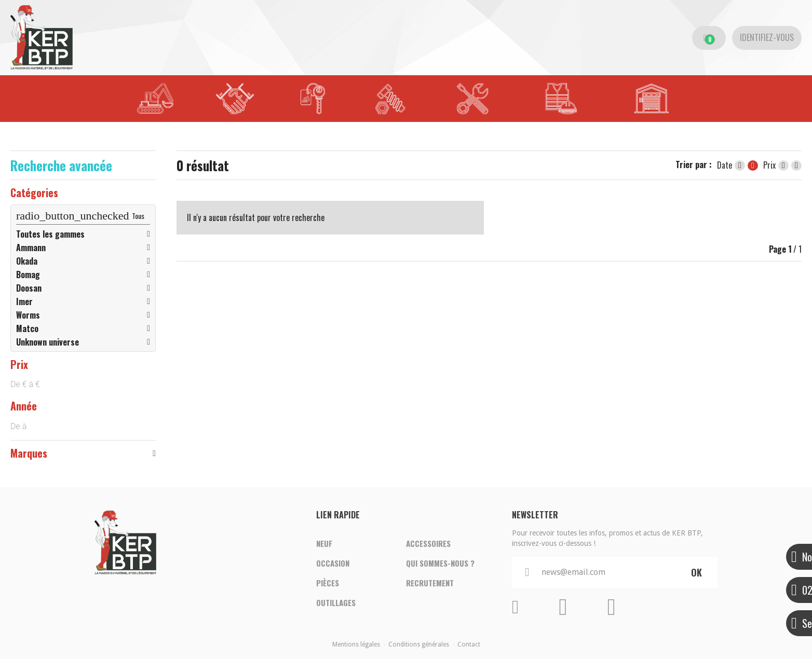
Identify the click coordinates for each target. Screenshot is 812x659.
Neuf (324, 544)
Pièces (328, 583)
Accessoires (428, 544)
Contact (469, 644)
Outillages (336, 603)
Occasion (333, 564)
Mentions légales (356, 644)
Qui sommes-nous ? (440, 564)
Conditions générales (419, 644)
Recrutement (430, 583)
